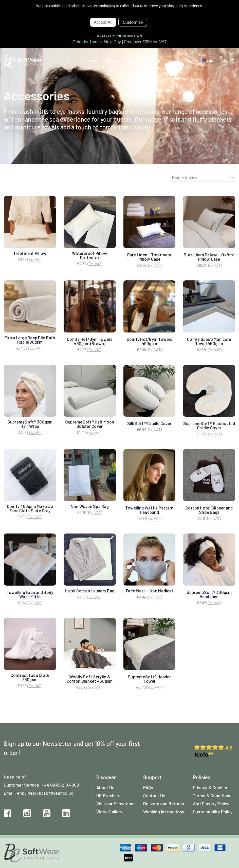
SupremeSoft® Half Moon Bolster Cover (90, 424)
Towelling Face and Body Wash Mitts (30, 594)
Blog (156, 61)
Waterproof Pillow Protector (90, 255)
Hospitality (137, 61)
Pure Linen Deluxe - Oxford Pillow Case (209, 257)
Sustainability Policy (213, 812)
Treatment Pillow (30, 253)
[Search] (224, 61)
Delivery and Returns (164, 804)
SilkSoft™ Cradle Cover (150, 423)
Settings (133, 22)
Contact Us (154, 795)
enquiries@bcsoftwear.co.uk (45, 793)
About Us (105, 787)
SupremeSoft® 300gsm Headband (209, 594)
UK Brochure (108, 795)
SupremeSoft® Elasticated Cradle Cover (209, 425)
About (114, 61)
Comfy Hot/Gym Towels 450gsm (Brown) (90, 341)
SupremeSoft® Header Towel (149, 679)
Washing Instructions (164, 812)
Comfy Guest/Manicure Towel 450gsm (209, 341)
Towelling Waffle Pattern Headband (149, 510)
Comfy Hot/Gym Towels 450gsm (149, 341)
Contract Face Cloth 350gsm (30, 677)
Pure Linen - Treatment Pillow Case (150, 257)
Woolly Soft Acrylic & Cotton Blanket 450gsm (90, 679)
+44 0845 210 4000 (60, 785)
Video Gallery (109, 812)
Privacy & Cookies (211, 787)
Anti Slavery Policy (211, 804)
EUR (209, 61)
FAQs (148, 787)
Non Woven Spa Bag (90, 506)
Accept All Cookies (103, 22)
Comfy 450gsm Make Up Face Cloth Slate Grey (30, 508)
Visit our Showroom (115, 804)
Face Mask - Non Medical (149, 591)
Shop (95, 61)
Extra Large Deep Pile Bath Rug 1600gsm (30, 340)
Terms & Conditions (212, 795)
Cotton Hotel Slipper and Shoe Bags (209, 510)
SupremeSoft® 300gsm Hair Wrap (30, 424)
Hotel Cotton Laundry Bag (90, 591)
